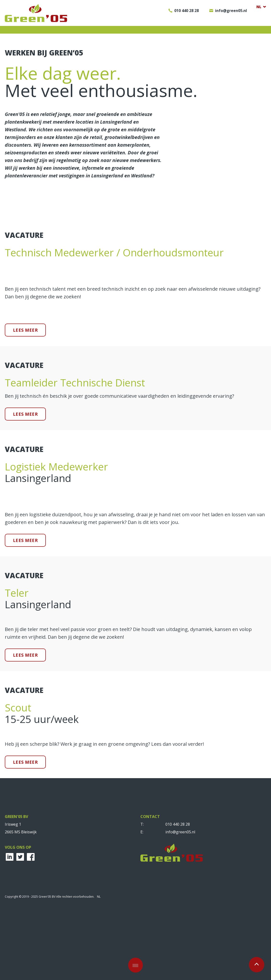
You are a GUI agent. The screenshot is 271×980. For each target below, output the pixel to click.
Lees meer (25, 403)
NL (99, 969)
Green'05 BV (36, 13)
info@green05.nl (180, 905)
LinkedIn (10, 930)
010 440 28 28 (178, 897)
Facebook (31, 930)
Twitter (20, 930)
